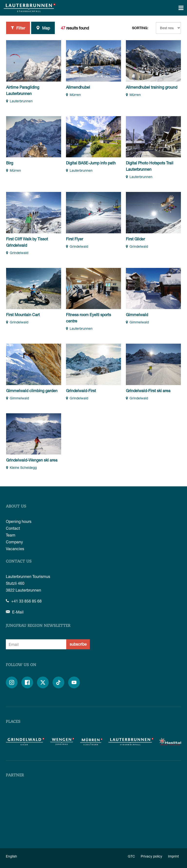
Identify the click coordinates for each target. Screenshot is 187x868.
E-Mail (15, 612)
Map (43, 28)
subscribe (78, 644)
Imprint (173, 856)
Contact (13, 528)
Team (11, 535)
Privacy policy (151, 856)
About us (16, 507)
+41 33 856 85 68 (24, 601)
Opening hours (19, 521)
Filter (18, 28)
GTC (131, 856)
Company (14, 542)
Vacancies (15, 549)
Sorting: (140, 28)
